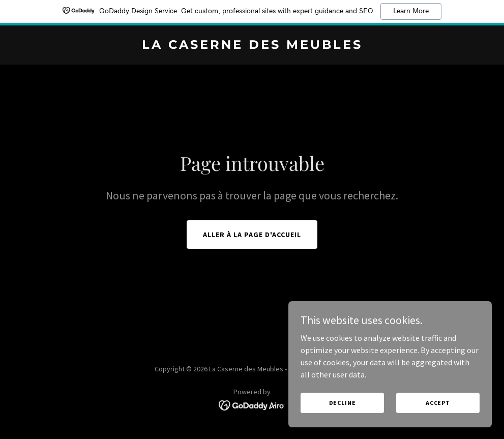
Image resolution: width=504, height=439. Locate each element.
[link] (252, 46)
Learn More (411, 11)
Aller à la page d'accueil (252, 235)
